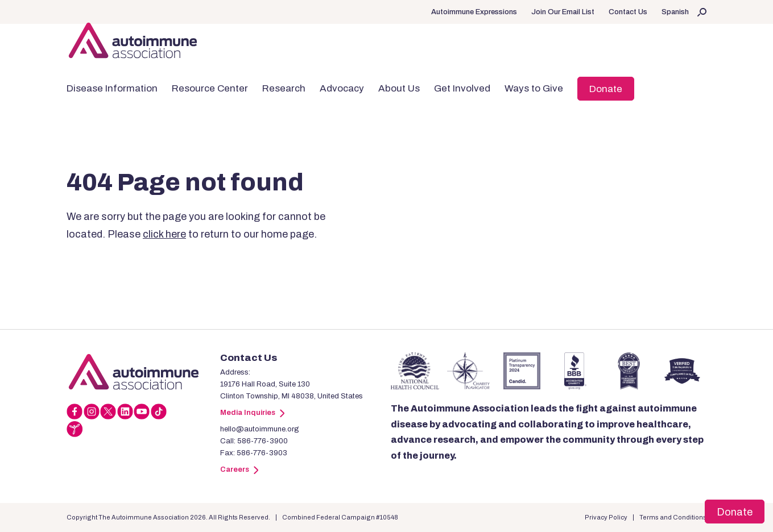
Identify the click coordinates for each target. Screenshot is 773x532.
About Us (399, 88)
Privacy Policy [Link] (606, 517)
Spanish (675, 12)
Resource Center (210, 88)
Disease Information (112, 88)
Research (284, 88)
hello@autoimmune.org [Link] (260, 429)
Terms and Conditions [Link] (673, 517)
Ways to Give (534, 88)
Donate (606, 89)
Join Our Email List (563, 12)
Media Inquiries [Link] (252, 413)
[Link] (143, 372)
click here (164, 234)
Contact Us (628, 12)
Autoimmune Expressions (474, 12)
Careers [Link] (239, 469)
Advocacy (342, 88)
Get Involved (462, 88)
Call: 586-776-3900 (254, 441)
